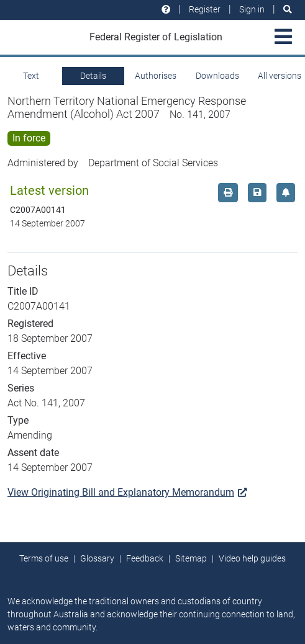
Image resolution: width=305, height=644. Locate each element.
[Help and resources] (166, 10)
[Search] (288, 10)
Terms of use (44, 558)
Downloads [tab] (217, 76)
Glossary (97, 558)
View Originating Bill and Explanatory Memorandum (127, 492)
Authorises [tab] (156, 76)
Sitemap (191, 558)
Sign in (252, 9)
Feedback (145, 558)
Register (205, 9)
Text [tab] (31, 76)
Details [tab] (93, 76)
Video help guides (252, 558)
